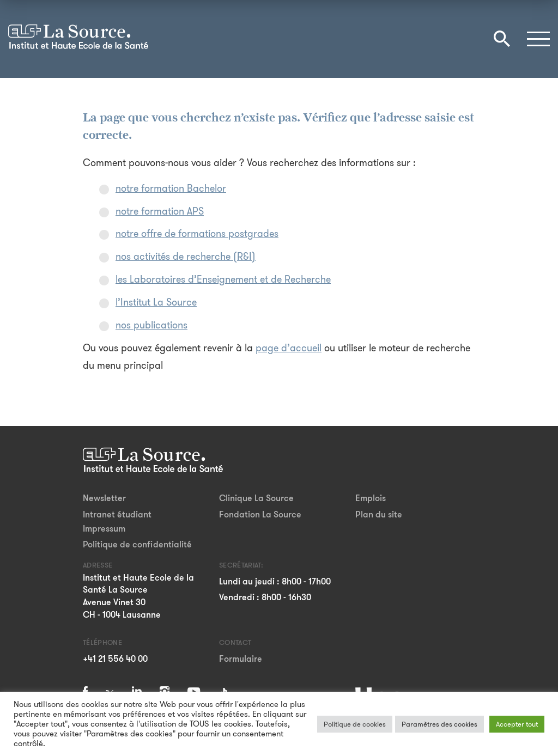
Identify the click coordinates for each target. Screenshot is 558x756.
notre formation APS (160, 211)
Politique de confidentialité (137, 544)
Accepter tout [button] (517, 724)
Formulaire (241, 659)
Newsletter (104, 498)
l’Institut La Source (156, 302)
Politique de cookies (355, 724)
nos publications (151, 325)
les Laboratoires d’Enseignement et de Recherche (223, 279)
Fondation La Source (260, 514)
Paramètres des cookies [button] (439, 724)
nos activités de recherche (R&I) (186, 257)
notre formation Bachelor (171, 188)
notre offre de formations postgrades (197, 234)
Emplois (371, 498)
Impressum (104, 529)
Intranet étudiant (117, 514)
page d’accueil (289, 348)
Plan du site (379, 514)
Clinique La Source (256, 498)
